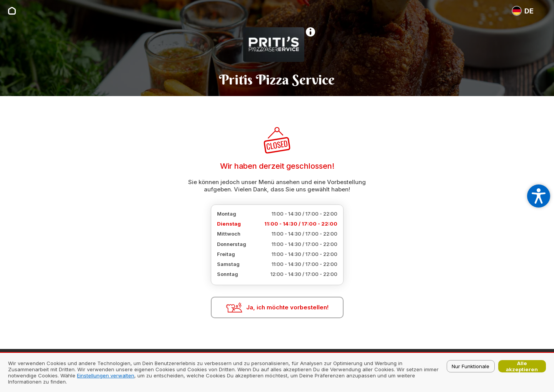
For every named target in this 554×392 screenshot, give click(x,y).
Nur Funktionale (471, 366)
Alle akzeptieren (522, 366)
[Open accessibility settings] (539, 196)
